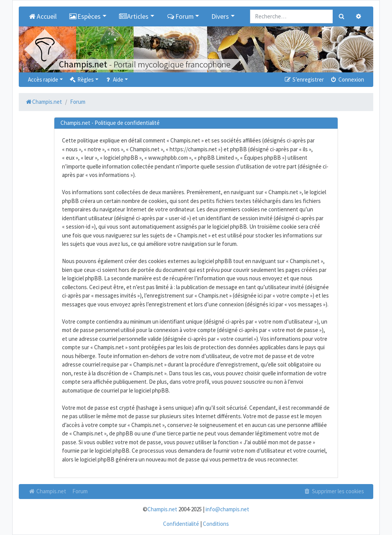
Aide (114, 79)
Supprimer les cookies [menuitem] (334, 491)
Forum (80, 491)
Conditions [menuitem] (216, 524)
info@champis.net (227, 509)
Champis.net (47, 491)
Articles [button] (134, 16)
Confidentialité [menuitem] (181, 524)
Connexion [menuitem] (347, 79)
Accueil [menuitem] (42, 16)
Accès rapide (43, 79)
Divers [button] (220, 16)
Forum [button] (180, 16)
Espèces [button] (85, 16)
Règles (81, 79)
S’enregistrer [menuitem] (304, 79)
